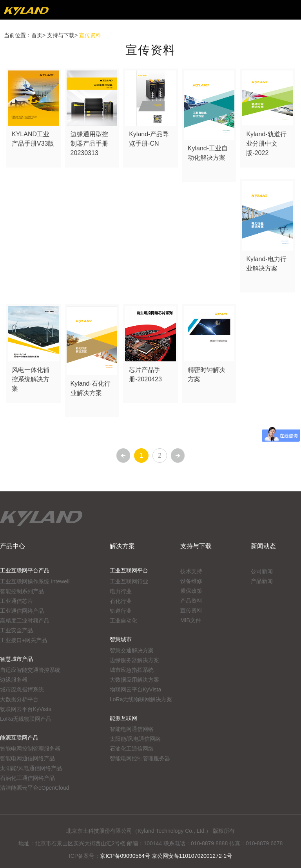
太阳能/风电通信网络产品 (31, 768)
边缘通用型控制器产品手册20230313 (89, 143)
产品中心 (13, 546)
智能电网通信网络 (132, 729)
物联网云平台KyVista (26, 709)
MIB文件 (191, 620)
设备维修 (191, 581)
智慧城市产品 (16, 659)
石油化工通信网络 (132, 749)
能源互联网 (123, 718)
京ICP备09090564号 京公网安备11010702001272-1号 (166, 856)
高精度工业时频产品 (25, 621)
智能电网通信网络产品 (27, 758)
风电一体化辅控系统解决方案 (31, 379)
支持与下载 (61, 35)
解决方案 (122, 546)
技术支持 (191, 571)
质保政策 (191, 591)
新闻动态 (263, 546)
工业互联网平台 (129, 570)
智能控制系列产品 (22, 591)
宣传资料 (191, 610)
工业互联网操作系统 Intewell (35, 581)
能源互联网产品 (19, 738)
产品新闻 (262, 581)
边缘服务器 (14, 680)
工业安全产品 (16, 630)
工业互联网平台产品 (25, 570)
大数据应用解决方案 (134, 680)
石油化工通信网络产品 (27, 778)
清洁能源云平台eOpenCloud (35, 788)
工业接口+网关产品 (24, 640)
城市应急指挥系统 (22, 689)
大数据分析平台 (19, 699)
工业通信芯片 (16, 601)
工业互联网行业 (129, 581)
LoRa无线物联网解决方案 (141, 699)
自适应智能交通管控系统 (30, 670)
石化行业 (121, 601)
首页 (37, 35)
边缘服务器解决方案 (134, 660)
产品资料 (191, 601)
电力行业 (121, 591)
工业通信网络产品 (22, 611)
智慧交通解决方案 (132, 650)
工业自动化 (123, 621)
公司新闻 (262, 571)
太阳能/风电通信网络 (135, 739)
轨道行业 (121, 611)
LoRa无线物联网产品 (26, 719)
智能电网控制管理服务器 (30, 749)
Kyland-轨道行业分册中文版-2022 (266, 143)
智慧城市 (121, 639)
